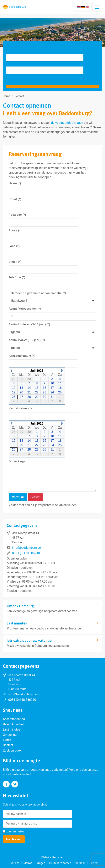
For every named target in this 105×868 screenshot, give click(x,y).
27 (21, 397)
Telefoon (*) (17, 277)
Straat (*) (15, 199)
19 (14, 392)
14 (29, 388)
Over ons (14, 863)
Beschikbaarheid (14, 724)
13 (21, 388)
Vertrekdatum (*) (20, 408)
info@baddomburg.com (28, 548)
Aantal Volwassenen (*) (25, 309)
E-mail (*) (15, 262)
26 (14, 397)
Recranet (58, 857)
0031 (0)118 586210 (26, 553)
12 (14, 388)
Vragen (41, 863)
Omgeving (10, 735)
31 (52, 397)
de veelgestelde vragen (67, 123)
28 (29, 397)
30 (45, 397)
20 (21, 392)
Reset (35, 497)
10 (52, 383)
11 (60, 383)
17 (52, 388)
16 (45, 388)
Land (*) (14, 246)
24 (52, 392)
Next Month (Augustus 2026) (62, 371)
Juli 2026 (37, 371)
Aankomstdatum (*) (22, 356)
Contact (8, 745)
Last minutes (12, 730)
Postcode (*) (17, 215)
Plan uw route (17, 689)
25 (60, 392)
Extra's (7, 740)
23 (45, 392)
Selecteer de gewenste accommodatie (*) (37, 293)
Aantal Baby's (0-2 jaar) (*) (27, 340)
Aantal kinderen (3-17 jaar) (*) (29, 324)
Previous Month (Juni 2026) (11, 371)
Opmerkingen (18, 461)
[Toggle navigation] (97, 7)
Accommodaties (14, 719)
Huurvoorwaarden (60, 863)
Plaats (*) (15, 230)
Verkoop (80, 863)
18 (60, 388)
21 (29, 392)
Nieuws (28, 863)
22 (37, 392)
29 (37, 397)
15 (37, 388)
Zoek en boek (12, 750)
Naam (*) (15, 183)
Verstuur (18, 497)
